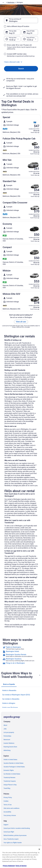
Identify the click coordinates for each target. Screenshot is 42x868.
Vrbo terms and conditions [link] (11, 808)
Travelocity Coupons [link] (10, 781)
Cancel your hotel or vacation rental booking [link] (17, 828)
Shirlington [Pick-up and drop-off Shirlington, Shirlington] (13, 21)
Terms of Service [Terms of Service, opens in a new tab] (21, 866)
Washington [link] (11, 2)
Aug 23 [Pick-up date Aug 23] (12, 33)
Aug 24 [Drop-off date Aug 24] (29, 33)
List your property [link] (9, 732)
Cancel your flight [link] (9, 832)
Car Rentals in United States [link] (12, 774)
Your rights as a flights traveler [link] (13, 843)
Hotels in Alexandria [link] (9, 690)
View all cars (21, 322)
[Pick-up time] (12, 39)
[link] (21, 648)
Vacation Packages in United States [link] (14, 767)
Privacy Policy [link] (8, 798)
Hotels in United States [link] (10, 760)
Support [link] (6, 825)
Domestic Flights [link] (9, 770)
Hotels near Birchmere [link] (10, 708)
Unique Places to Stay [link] (10, 785)
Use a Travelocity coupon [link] (11, 839)
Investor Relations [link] (9, 743)
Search (21, 69)
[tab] (9, 684)
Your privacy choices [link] (10, 815)
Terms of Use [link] (8, 805)
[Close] (39, 849)
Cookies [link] (6, 801)
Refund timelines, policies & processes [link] (15, 835)
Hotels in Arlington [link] (9, 703)
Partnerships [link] (7, 736)
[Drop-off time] (30, 39)
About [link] (5, 725)
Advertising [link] (7, 750)
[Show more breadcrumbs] (3, 2)
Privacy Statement (9, 866)
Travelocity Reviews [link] (9, 778)
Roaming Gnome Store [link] (10, 747)
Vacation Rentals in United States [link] (13, 763)
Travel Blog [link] (7, 788)
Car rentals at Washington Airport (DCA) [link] (16, 695)
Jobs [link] (5, 729)
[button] (21, 62)
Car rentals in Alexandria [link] (11, 699)
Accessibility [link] (7, 812)
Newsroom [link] (7, 740)
